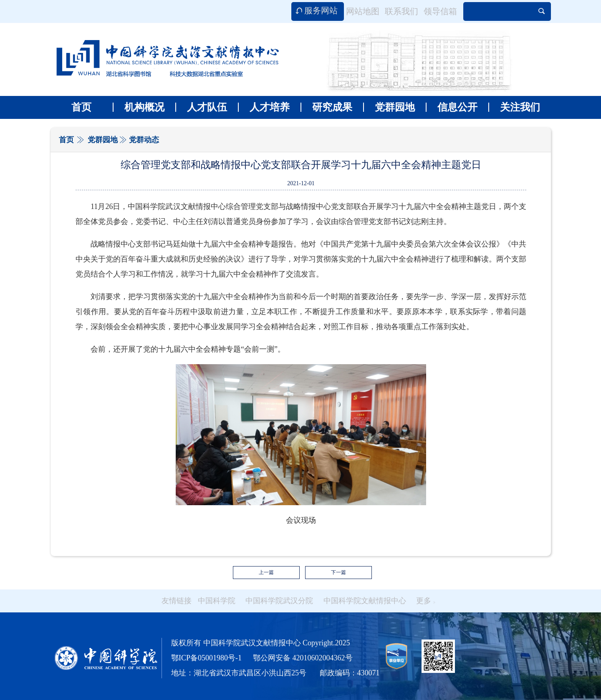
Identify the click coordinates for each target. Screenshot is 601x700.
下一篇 (338, 572)
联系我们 (402, 11)
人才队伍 (201, 107)
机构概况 (139, 107)
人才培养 (264, 107)
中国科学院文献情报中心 (365, 601)
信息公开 (452, 107)
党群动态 (144, 140)
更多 (426, 601)
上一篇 (266, 572)
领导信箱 (440, 11)
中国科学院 (217, 601)
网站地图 (363, 11)
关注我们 (514, 107)
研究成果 (326, 107)
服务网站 (321, 10)
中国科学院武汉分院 (279, 601)
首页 (81, 107)
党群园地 (389, 107)
